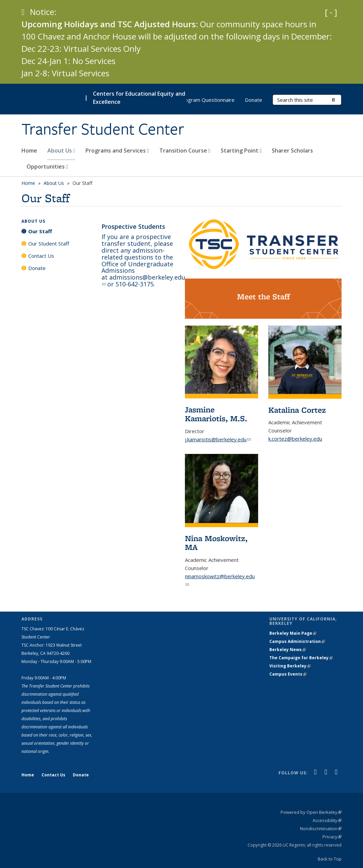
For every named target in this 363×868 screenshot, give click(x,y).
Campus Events (288, 674)
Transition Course (185, 151)
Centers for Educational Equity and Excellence (139, 98)
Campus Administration (297, 641)
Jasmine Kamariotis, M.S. (216, 414)
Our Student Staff (49, 243)
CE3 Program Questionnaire (202, 100)
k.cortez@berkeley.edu (295, 439)
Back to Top (330, 859)
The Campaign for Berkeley (301, 658)
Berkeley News (288, 650)
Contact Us (41, 256)
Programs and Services (117, 151)
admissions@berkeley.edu (143, 281)
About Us (61, 151)
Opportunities (47, 167)
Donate (254, 100)
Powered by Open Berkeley (311, 812)
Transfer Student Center (103, 129)
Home (29, 151)
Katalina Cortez (297, 410)
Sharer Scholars (292, 151)
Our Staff (40, 231)
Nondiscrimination (321, 828)
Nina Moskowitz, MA (216, 543)
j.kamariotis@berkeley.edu (218, 439)
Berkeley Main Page (293, 633)
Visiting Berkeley (290, 666)
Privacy (332, 837)
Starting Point (241, 151)
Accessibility (327, 820)
